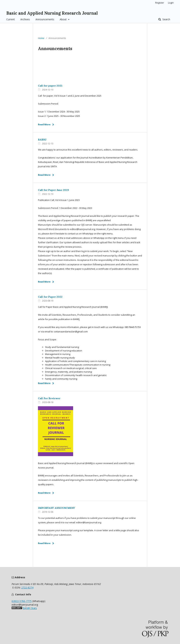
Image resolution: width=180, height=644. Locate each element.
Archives (25, 19)
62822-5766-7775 (22, 601)
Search (166, 19)
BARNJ (42, 140)
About (64, 19)
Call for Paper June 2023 (53, 190)
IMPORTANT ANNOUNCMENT (57, 508)
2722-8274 (27, 588)
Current (11, 19)
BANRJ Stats (30, 608)
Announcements (45, 19)
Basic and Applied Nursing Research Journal (52, 13)
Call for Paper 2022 (50, 297)
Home (41, 38)
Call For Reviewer (49, 398)
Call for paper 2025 (50, 86)
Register (160, 3)
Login (171, 3)
